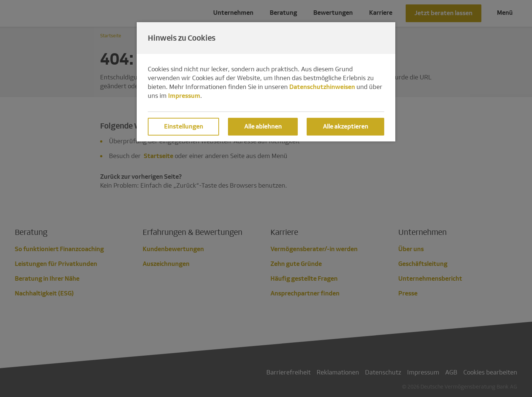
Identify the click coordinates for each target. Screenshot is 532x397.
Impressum (184, 96)
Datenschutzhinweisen (322, 87)
